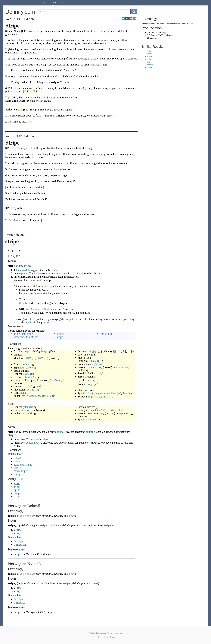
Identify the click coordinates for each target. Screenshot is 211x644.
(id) (37, 390)
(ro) (100, 364)
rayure (26, 374)
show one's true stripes (26, 337)
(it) (32, 396)
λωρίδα (54, 380)
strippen (190, 23)
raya (102, 393)
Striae (149, 59)
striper (17, 468)
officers (63, 273)
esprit (17, 484)
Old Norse (26, 516)
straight (26, 270)
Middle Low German (168, 23)
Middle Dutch (152, 23)
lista (49, 396)
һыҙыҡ (28, 351)
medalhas (113, 410)
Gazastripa (19, 603)
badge (37, 273)
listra (94, 361)
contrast (31, 322)
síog (22, 393)
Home (45, 3)
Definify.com (101, 633)
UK (149, 32)
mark (32, 439)
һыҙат (45, 351)
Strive (149, 67)
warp (68, 319)
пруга (91, 380)
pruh (24, 364)
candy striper (21, 471)
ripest (17, 490)
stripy (60, 337)
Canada (154, 35)
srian (98, 373)
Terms (112, 637)
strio (28, 368)
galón (91, 419)
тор (86, 390)
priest (17, 487)
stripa (43, 525)
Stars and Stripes (23, 465)
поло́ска (118, 367)
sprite (17, 496)
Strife (149, 62)
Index (61, 3)
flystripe (18, 541)
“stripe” (18, 554)
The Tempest (33, 309)
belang (31, 390)
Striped (150, 65)
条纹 (40, 358)
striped (60, 334)
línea (114, 393)
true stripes (106, 334)
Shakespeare (51, 309)
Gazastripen (20, 545)
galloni (26, 413)
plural (25, 273)
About (106, 637)
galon (26, 407)
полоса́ (92, 367)
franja (91, 393)
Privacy (99, 637)
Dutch (184, 23)
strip (71, 516)
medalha (96, 410)
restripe (18, 474)
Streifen (28, 377)
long (18, 270)
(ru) (99, 367)
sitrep (17, 493)
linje (91, 397)
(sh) (96, 384)
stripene (109, 525)
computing (32, 443)
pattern (31, 319)
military (79, 273)
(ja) (94, 351)
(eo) (34, 368)
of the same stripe (23, 334)
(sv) (96, 397)
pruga (90, 384)
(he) (30, 386)
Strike (149, 57)
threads (75, 319)
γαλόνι (25, 410)
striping (90, 432)
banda (38, 396)
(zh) (34, 358)
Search (53, 3)
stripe (18, 530)
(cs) (29, 364)
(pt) (99, 361)
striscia (26, 396)
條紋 (28, 358)
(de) (35, 377)
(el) (34, 380)
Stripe (149, 51)
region (35, 270)
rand (104, 397)
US (149, 35)
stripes (28, 266)
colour (54, 270)
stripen (55, 525)
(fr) (32, 374)
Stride (149, 54)
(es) (97, 393)
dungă (94, 364)
